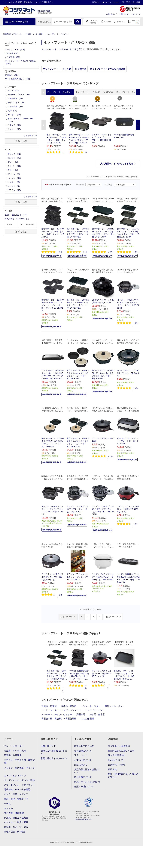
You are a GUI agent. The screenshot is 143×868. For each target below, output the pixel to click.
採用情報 (112, 769)
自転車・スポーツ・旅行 (16, 827)
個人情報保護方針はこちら (84, 819)
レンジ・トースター (91, 706)
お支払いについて (83, 760)
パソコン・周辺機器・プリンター (19, 769)
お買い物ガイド (112, 14)
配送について (81, 765)
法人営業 (126, 2)
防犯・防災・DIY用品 (15, 832)
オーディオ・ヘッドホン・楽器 (19, 780)
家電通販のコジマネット (12, 34)
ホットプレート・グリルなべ (58, 34)
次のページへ (112, 617)
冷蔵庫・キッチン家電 (34, 34)
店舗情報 (96, 2)
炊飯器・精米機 (69, 706)
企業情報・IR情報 (117, 765)
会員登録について (83, 751)
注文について (81, 755)
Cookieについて (116, 760)
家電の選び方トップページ (54, 758)
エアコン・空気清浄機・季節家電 (19, 762)
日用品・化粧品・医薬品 (16, 818)
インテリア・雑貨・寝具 (16, 822)
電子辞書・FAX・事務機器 (17, 789)
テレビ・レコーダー (14, 746)
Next (138, 125)
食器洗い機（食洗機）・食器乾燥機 (59, 719)
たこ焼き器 (75, 49)
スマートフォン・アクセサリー (19, 785)
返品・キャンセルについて (87, 782)
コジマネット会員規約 (119, 746)
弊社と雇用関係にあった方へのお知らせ (123, 776)
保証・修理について (84, 786)
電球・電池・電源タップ (16, 799)
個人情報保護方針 (117, 755)
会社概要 (136, 2)
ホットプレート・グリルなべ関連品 (108, 69)
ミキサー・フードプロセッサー (57, 714)
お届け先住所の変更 (43, 11)
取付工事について (83, 777)
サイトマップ (136, 14)
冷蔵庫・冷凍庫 (49, 706)
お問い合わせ (124, 14)
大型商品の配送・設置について (87, 771)
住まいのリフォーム (111, 2)
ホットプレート (49, 49)
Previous (44, 125)
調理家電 (81, 714)
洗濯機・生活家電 (13, 755)
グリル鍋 (63, 49)
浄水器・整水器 (97, 714)
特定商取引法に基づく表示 (121, 751)
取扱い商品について (84, 746)
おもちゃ (8, 808)
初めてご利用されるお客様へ (54, 752)
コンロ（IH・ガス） (95, 710)
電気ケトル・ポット (115, 706)
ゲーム (7, 804)
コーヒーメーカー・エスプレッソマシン (61, 710)
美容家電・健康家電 (14, 813)
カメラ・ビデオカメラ (15, 775)
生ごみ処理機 (87, 719)
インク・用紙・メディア (16, 794)
